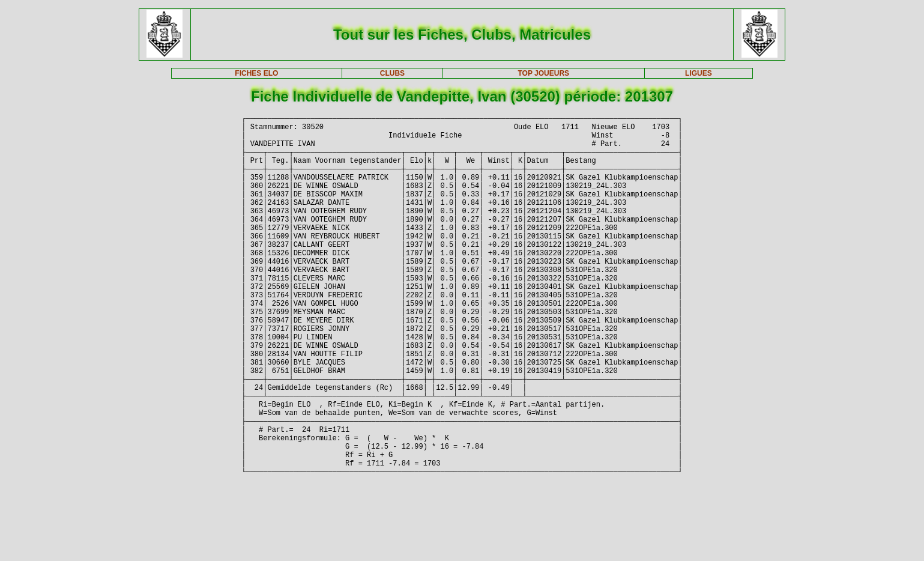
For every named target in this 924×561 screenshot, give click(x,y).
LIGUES (699, 73)
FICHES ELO (256, 73)
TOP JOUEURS (543, 73)
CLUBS (392, 73)
